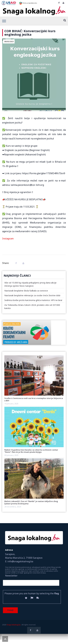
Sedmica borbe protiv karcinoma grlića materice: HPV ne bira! (33, 300)
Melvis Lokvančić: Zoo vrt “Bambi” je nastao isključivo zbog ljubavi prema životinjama (31, 502)
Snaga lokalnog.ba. (14, 625)
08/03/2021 (9, 41)
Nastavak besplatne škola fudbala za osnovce (26, 291)
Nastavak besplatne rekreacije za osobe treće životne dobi (32, 295)
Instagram (8, 239)
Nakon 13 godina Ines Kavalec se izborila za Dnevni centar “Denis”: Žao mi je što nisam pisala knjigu (31, 451)
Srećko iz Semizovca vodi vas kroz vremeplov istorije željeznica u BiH (34, 399)
